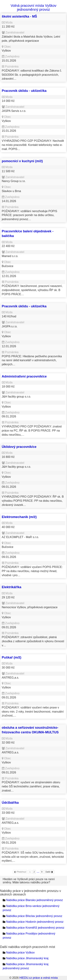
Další (49, 872)
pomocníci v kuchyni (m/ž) (22, 161)
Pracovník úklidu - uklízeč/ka (24, 91)
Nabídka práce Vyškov (20, 953)
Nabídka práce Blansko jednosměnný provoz (34, 900)
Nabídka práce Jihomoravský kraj (27, 958)
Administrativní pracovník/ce (24, 376)
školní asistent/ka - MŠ (19, 16)
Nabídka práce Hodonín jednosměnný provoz (35, 922)
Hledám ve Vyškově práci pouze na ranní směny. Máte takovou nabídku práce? (29, 881)
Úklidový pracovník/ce (19, 447)
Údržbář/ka (10, 803)
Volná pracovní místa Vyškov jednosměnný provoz (33, 8)
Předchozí (20, 872)
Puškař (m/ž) (12, 657)
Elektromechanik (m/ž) (19, 517)
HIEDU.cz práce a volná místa (38, 978)
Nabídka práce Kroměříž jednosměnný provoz (35, 928)
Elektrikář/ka (12, 587)
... (38, 872)
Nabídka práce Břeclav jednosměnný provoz (34, 916)
